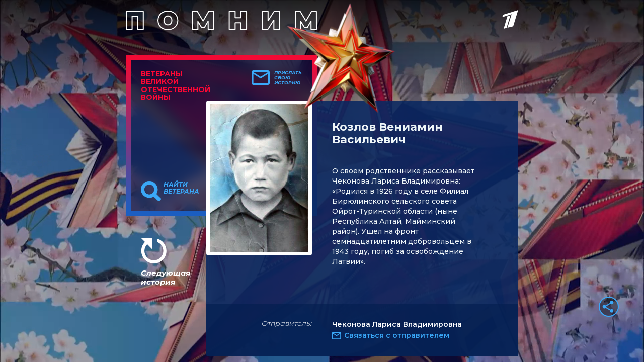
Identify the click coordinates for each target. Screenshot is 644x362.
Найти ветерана (181, 188)
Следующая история (166, 277)
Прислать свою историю (288, 78)
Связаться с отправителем (397, 335)
